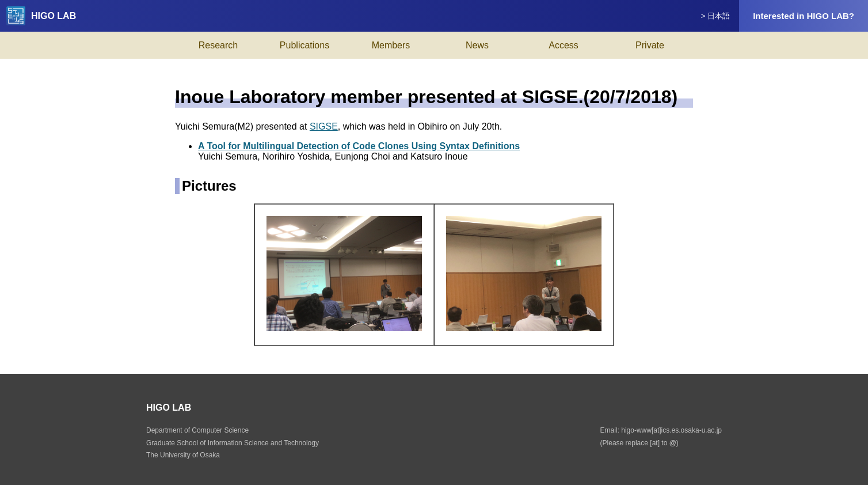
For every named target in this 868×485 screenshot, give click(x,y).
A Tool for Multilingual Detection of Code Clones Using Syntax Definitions (359, 146)
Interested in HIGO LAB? (804, 16)
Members (391, 45)
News (477, 45)
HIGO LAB (41, 16)
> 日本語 (716, 16)
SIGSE (324, 126)
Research (218, 45)
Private (650, 45)
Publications (304, 45)
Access (564, 45)
